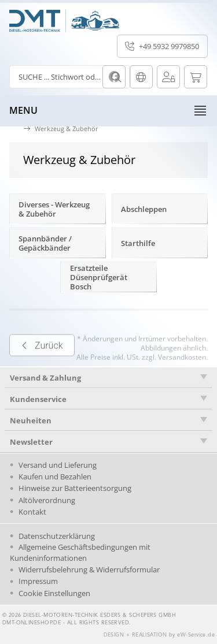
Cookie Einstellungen (54, 593)
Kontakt (32, 512)
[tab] (108, 378)
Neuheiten (31, 420)
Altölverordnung (47, 500)
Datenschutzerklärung (57, 536)
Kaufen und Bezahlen (55, 477)
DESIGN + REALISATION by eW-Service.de (159, 635)
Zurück (42, 360)
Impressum (38, 581)
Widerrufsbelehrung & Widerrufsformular (89, 569)
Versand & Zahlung (45, 378)
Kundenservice (38, 399)
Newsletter (31, 442)
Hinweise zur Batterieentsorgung (75, 488)
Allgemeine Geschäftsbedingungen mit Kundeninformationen (80, 552)
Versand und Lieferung (58, 465)
